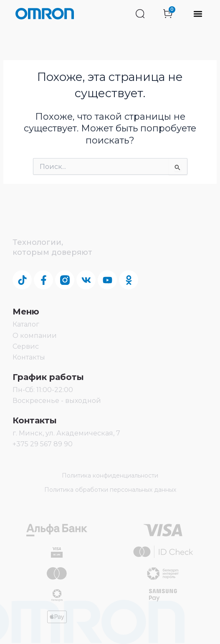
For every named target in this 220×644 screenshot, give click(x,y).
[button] (198, 14)
